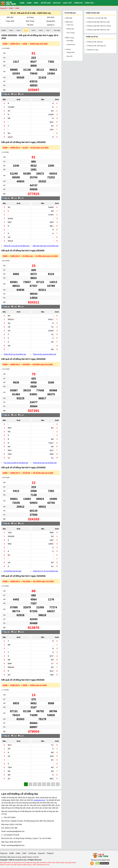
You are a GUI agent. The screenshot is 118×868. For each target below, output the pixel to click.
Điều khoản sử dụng (15, 857)
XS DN (25, 147)
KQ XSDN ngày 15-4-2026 (43, 581)
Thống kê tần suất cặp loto (96, 46)
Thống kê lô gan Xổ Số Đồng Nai (45, 463)
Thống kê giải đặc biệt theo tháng (99, 26)
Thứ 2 (11, 30)
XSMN (29, 3)
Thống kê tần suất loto (95, 42)
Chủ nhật (57, 30)
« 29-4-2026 (5, 261)
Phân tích (89, 3)
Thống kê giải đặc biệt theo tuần (98, 22)
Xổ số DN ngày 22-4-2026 (43, 473)
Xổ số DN (26, 473)
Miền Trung (70, 38)
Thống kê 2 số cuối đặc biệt (97, 18)
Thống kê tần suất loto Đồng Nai (44, 354)
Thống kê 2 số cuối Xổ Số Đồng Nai (16, 246)
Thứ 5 (33, 30)
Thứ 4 (26, 30)
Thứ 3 (19, 30)
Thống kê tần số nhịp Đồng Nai (15, 354)
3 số (21, 94)
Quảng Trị (51, 25)
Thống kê (78, 3)
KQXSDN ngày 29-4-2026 (43, 364)
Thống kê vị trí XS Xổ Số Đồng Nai (45, 571)
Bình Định (51, 17)
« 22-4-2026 (5, 369)
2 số (14, 94)
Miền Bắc (10, 17)
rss (92, 863)
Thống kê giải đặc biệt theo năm (98, 30)
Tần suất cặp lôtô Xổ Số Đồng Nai (16, 463)
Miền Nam (69, 22)
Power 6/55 (10, 21)
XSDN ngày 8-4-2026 (38, 685)
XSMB (22, 3)
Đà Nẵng (70, 41)
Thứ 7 (48, 30)
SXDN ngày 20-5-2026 (39, 44)
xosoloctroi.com (39, 800)
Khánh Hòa (71, 45)
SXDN (25, 44)
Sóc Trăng (71, 33)
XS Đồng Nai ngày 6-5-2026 (46, 256)
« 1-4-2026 (5, 690)
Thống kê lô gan (93, 50)
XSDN (25, 685)
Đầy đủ (6, 94)
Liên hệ (36, 857)
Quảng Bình (51, 21)
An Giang (30, 17)
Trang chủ (4, 853)
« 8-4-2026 (5, 586)
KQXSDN (26, 364)
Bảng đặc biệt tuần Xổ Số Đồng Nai (46, 246)
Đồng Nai (70, 29)
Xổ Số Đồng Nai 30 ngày (13, 571)
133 (53, 784)
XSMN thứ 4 (15, 44)
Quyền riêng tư (28, 857)
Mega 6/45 (71, 52)
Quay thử (67, 3)
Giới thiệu (3, 857)
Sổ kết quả (46, 3)
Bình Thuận (30, 21)
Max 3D (70, 56)
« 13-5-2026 (5, 48)
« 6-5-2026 (5, 152)
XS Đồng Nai (28, 256)
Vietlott (57, 3)
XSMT (36, 3)
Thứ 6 (41, 30)
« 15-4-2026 (5, 477)
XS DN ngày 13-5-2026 (39, 147)
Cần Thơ (70, 25)
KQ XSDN (26, 581)
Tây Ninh (30, 25)
